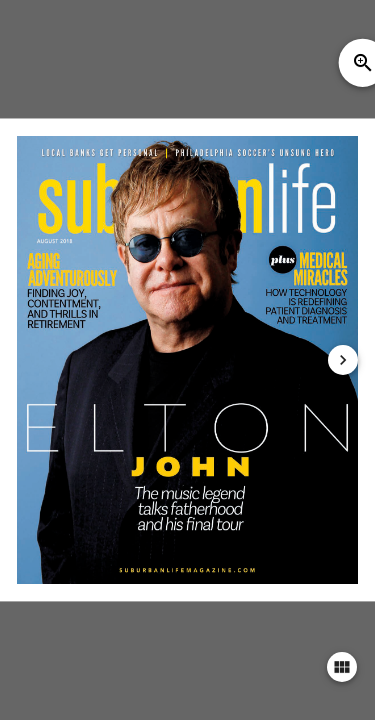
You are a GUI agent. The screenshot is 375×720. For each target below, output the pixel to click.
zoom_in (363, 63)
